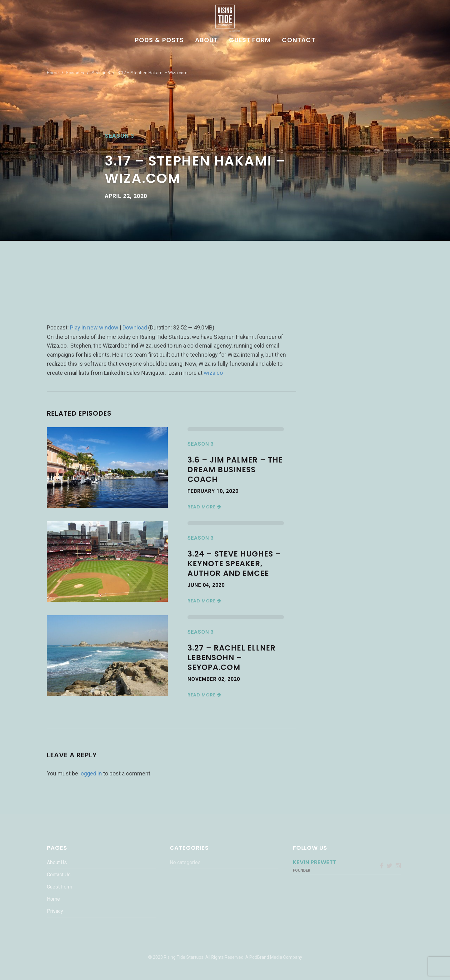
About (206, 41)
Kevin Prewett (315, 862)
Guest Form (250, 41)
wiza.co (213, 373)
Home (53, 73)
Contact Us (59, 875)
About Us (57, 862)
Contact (299, 41)
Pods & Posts (159, 41)
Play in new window (94, 327)
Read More (205, 507)
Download (135, 327)
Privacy (55, 911)
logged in (91, 773)
